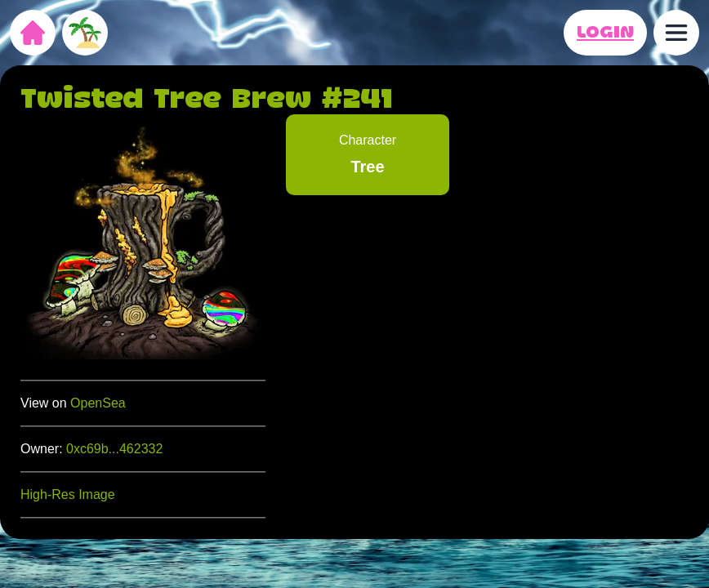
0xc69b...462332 (114, 449)
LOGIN (605, 33)
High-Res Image (68, 494)
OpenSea (98, 403)
